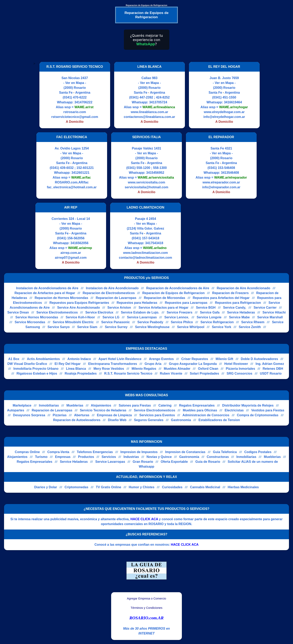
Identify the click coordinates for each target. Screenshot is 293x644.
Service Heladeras (241, 312)
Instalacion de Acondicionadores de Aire (47, 288)
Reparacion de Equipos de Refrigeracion (173, 293)
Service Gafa (210, 312)
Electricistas (234, 410)
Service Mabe (239, 317)
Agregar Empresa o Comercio (146, 598)
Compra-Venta (58, 452)
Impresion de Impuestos (139, 452)
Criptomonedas (76, 487)
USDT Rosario (271, 373)
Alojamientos (101, 405)
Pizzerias (60, 415)
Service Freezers (180, 312)
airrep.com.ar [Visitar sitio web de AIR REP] (71, 253)
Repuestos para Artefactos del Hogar (221, 298)
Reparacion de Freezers (230, 293)
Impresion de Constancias (185, 452)
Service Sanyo (58, 327)
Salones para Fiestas (135, 405)
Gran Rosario (143, 462)
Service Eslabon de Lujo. (140, 312)
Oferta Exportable (174, 462)
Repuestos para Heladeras (137, 303)
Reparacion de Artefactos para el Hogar (45, 293)
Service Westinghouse (152, 327)
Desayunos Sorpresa (29, 415)
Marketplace (22, 405)
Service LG (111, 317)
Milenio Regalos (144, 369)
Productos (86, 457)
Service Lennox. (177, 317)
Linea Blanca (76, 369)
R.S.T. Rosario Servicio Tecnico (128, 373)
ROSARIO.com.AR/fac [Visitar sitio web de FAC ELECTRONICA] (72, 182)
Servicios (109, 457)
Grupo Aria (153, 364)
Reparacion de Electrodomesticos (109, 293)
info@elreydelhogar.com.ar (224, 117)
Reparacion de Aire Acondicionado (244, 288)
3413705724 (158, 102)
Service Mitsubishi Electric (73, 322)
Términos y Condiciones (146, 608)
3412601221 (81, 173)
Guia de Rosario (208, 462)
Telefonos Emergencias (95, 452)
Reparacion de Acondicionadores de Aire (178, 288)
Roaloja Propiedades (81, 373)
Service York (222, 327)
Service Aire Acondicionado (79, 308)
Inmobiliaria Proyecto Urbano (36, 369)
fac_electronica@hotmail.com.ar (72, 187)
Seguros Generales (149, 420)
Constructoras (218, 457)
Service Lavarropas (142, 317)
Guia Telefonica (225, 452)
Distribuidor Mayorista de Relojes (248, 405)
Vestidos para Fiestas (268, 410)
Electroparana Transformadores (113, 364)
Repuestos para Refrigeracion (238, 303)
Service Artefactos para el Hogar (164, 308)
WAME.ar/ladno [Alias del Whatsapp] (155, 248)
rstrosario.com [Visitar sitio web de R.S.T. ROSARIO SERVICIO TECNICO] (75, 112)
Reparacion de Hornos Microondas (61, 298)
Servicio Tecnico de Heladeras (103, 410)
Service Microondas (30, 322)
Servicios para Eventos (157, 415)
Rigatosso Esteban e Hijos (37, 373)
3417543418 (154, 243)
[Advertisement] (219, 236)
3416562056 (80, 243)
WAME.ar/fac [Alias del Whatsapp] (81, 177)
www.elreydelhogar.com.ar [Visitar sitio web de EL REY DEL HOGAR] (224, 112)
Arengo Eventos (161, 359)
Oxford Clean (208, 369)
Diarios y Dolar (46, 487)
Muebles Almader (177, 369)
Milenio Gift (224, 359)
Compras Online (27, 452)
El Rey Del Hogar (68, 364)
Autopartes (16, 410)
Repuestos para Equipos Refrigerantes (79, 303)
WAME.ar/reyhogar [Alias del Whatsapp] (233, 107)
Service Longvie (209, 317)
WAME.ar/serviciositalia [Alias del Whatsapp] (156, 177)
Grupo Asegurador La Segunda (193, 364)
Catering (165, 405)
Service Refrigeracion (217, 322)
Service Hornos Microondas (37, 317)
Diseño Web (117, 420)
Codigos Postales (258, 452)
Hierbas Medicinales (243, 487)
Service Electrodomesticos (57, 312)
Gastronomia (181, 420)
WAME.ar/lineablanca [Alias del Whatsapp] (159, 107)
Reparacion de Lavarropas (116, 298)
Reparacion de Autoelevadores (77, 420)
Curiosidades (172, 487)
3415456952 (155, 173)
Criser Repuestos (195, 359)
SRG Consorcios (239, 373)
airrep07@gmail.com (71, 258)
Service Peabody (150, 322)
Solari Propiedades (204, 373)
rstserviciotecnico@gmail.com (75, 117)
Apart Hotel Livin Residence (120, 359)
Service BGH (206, 308)
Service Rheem (253, 322)
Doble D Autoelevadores (259, 359)
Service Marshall (270, 317)
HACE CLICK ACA (144, 519)
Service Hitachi (274, 312)
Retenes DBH (273, 369)
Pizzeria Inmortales (240, 369)
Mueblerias (75, 405)
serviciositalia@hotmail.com (146, 187)
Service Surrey (116, 327)
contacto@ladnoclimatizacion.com (146, 258)
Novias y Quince (159, 457)
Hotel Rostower (236, 364)
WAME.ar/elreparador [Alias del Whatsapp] (231, 177)
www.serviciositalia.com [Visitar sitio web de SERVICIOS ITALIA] (146, 182)
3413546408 (230, 173)
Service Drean (18, 312)
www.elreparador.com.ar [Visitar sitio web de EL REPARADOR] (221, 182)
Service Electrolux (99, 312)
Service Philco (182, 322)
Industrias (131, 457)
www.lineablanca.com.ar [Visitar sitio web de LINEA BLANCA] (149, 112)
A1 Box (14, 359)
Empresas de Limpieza (114, 415)
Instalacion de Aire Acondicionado (112, 288)
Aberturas (82, 415)
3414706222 (83, 102)
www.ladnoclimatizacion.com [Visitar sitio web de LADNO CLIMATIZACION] (145, 253)
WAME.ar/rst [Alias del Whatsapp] (84, 107)
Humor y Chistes (142, 487)
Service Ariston (119, 308)
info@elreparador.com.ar (221, 187)
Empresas (63, 457)
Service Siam (87, 327)
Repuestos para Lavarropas (186, 303)
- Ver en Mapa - (75, 83)
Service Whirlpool (191, 327)
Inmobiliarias (49, 405)
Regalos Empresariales (197, 405)
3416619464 (233, 102)
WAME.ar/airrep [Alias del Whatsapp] (80, 248)
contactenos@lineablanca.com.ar (150, 117)
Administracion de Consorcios (206, 415)
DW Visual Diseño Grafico (27, 364)
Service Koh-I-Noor (80, 317)
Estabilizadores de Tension (219, 420)
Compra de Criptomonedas (258, 415)
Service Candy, (235, 308)
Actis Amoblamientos (43, 359)
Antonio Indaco (79, 359)
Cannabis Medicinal (205, 487)
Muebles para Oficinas (200, 410)
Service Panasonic (115, 322)
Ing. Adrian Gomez (270, 364)
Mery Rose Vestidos (109, 369)
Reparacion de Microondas (165, 298)
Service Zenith (250, 327)
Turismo (41, 457)
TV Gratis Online (108, 487)
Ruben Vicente (171, 373)
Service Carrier (265, 308)
